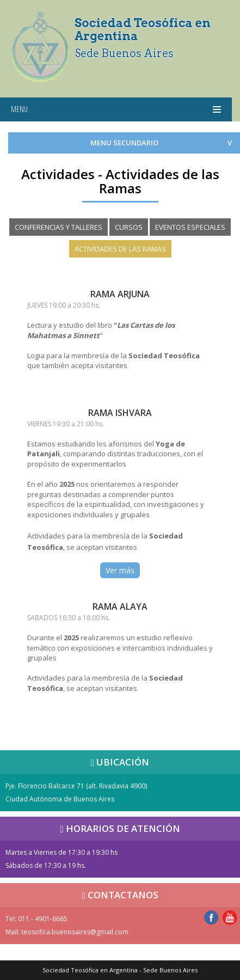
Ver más (120, 570)
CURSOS (129, 227)
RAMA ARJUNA (120, 294)
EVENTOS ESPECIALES (190, 227)
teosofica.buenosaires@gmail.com (75, 932)
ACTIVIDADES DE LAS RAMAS (120, 249)
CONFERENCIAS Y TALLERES (59, 227)
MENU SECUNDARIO (124, 143)
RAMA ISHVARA (120, 413)
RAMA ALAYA (120, 607)
